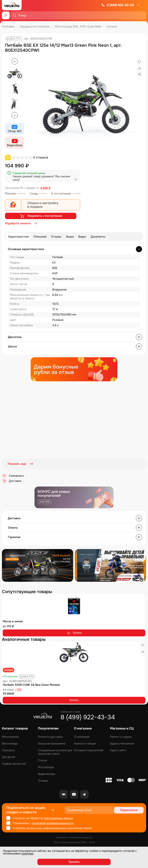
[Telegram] (84, 794)
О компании (82, 736)
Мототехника (10, 736)
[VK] (64, 794)
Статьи (42, 760)
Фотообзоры (46, 767)
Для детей (8, 757)
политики (27, 854)
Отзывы (56, 237)
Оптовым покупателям (89, 750)
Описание (40, 237)
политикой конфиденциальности (53, 823)
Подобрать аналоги (21, 223)
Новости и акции (85, 743)
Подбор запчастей (14, 763)
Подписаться (129, 810)
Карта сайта (118, 750)
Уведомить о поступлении (41, 216)
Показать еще (21, 464)
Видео (82, 237)
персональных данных (58, 818)
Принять (74, 862)
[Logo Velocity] (12, 5)
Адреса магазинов (122, 743)
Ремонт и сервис (121, 736)
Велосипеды (10, 743)
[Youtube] (74, 794)
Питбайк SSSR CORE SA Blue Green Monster (31, 684)
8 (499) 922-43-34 (118, 5)
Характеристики (18, 237)
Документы (98, 237)
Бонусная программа (52, 743)
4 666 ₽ (45, 188)
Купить (74, 632)
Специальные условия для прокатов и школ (55, 752)
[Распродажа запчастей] (38, 565)
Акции (70, 237)
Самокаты (8, 750)
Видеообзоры (47, 774)
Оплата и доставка (50, 736)
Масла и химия (13, 621)
